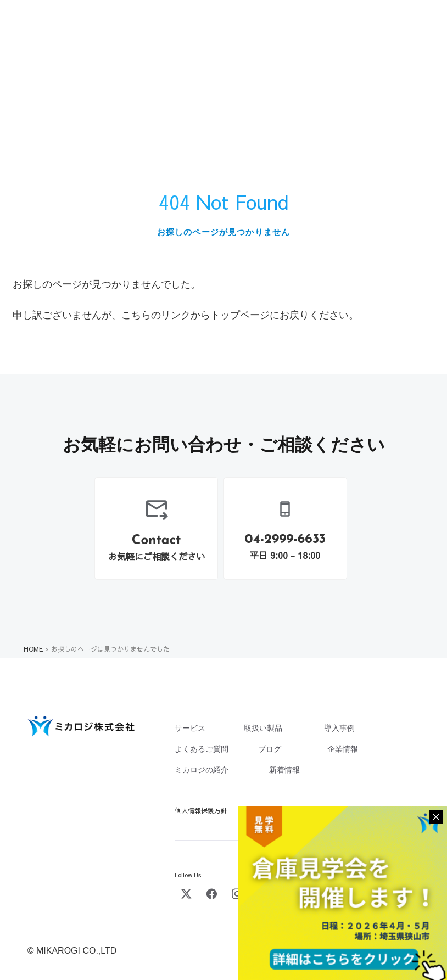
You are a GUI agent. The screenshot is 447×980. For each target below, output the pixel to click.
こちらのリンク (156, 315)
